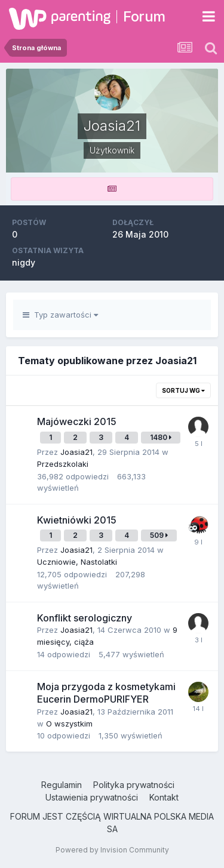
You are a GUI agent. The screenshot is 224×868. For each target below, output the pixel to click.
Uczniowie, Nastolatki (77, 562)
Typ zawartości (60, 315)
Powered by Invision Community (112, 850)
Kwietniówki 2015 (77, 520)
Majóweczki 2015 (77, 421)
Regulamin (62, 785)
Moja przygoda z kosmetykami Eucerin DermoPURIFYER (106, 693)
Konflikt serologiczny (85, 618)
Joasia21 (76, 452)
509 (159, 535)
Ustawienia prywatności (92, 797)
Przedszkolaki (63, 464)
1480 (161, 437)
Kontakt (164, 797)
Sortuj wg (183, 390)
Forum (144, 16)
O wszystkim (69, 724)
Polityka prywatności (134, 785)
